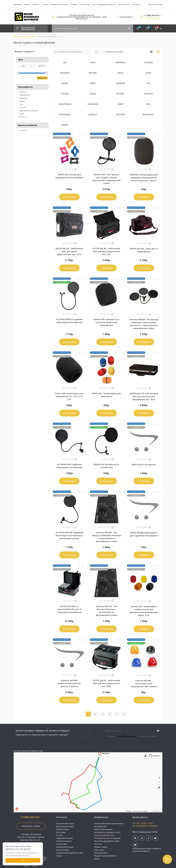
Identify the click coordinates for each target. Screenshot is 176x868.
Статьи (45, 4)
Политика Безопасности (127, 736)
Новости (36, 4)
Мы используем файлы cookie (107, 841)
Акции (27, 4)
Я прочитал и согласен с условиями (132, 736)
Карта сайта (99, 850)
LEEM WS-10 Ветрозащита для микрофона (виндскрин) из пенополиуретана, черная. (144, 178)
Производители (101, 853)
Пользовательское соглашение (107, 838)
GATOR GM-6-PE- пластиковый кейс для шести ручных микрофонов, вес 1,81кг (144, 396)
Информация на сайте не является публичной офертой (147, 850)
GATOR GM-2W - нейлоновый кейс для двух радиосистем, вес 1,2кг (107, 251)
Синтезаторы (62, 844)
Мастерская (85, 4)
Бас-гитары (61, 832)
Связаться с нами (31, 826)
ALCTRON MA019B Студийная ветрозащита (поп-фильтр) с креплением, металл (69, 535)
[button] (82, 17)
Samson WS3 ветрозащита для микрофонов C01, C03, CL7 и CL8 (69, 396)
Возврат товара (101, 847)
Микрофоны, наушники (26, 36)
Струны (59, 856)
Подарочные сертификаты (105, 856)
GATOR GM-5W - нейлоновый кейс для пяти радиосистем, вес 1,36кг (107, 683)
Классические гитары (65, 823)
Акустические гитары (65, 826)
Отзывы (74, 4)
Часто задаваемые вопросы (104, 4)
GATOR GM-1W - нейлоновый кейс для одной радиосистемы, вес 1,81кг (69, 251)
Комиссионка (124, 4)
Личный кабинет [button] (155, 4)
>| (124, 714)
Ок (23, 860)
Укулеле (59, 835)
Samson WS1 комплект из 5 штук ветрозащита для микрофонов (107, 322)
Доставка (17, 4)
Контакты (136, 4)
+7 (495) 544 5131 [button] (31, 817)
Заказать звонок (152, 18)
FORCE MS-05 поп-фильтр (144, 465)
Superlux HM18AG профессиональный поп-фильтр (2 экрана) (69, 683)
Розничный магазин (59, 4)
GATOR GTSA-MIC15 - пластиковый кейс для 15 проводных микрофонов (69, 609)
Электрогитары (63, 829)
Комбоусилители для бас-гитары (70, 853)
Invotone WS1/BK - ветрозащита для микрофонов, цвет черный (144, 683)
